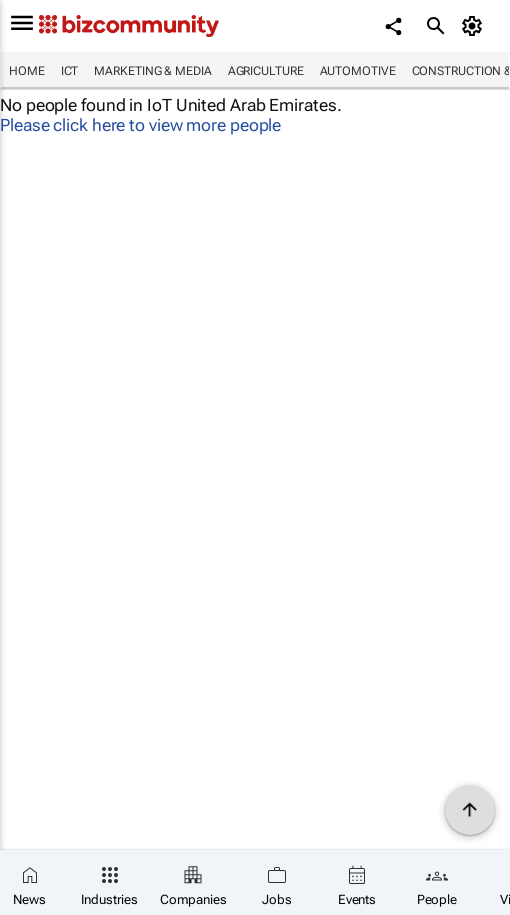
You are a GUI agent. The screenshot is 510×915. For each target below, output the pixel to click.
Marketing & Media (152, 71)
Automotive (358, 71)
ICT (70, 71)
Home (27, 71)
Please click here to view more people (140, 125)
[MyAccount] (475, 26)
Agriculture (266, 71)
